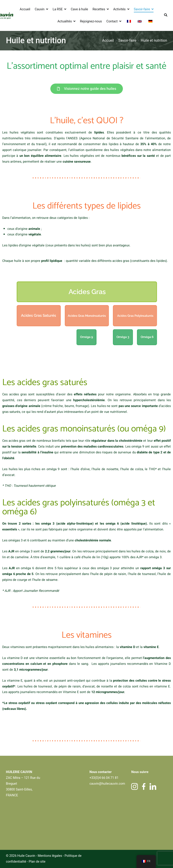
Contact (112, 21)
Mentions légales (50, 856)
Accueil (25, 9)
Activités (119, 9)
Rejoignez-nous (91, 21)
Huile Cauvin (26, 856)
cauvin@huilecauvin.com (107, 784)
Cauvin (40, 9)
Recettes (99, 9)
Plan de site (37, 862)
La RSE (58, 9)
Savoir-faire (142, 9)
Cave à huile (79, 9)
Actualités (65, 21)
